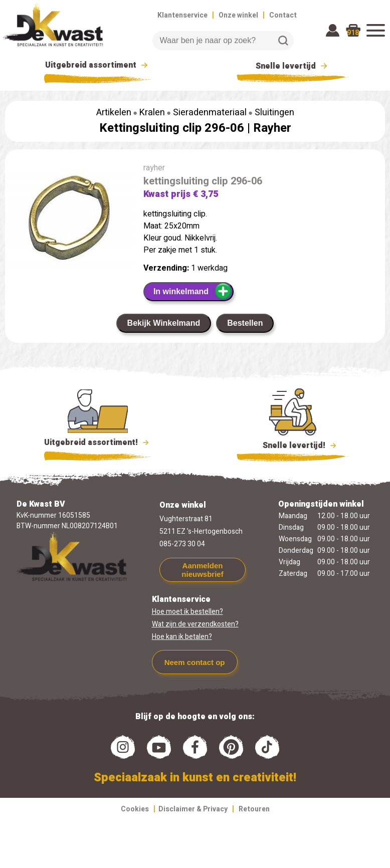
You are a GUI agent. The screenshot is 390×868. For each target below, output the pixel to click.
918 (353, 33)
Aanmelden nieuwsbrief (202, 570)
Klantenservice (182, 15)
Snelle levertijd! (293, 445)
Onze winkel (238, 15)
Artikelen (114, 113)
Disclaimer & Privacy (193, 809)
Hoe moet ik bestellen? (187, 612)
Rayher (272, 128)
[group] (69, 224)
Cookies (135, 809)
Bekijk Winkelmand (164, 323)
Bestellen (245, 323)
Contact (283, 15)
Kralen (152, 113)
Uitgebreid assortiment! (98, 443)
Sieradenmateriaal (210, 113)
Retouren (254, 809)
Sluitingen (274, 113)
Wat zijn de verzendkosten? (195, 624)
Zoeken (283, 41)
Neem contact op (195, 662)
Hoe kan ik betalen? (182, 637)
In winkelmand (193, 291)
